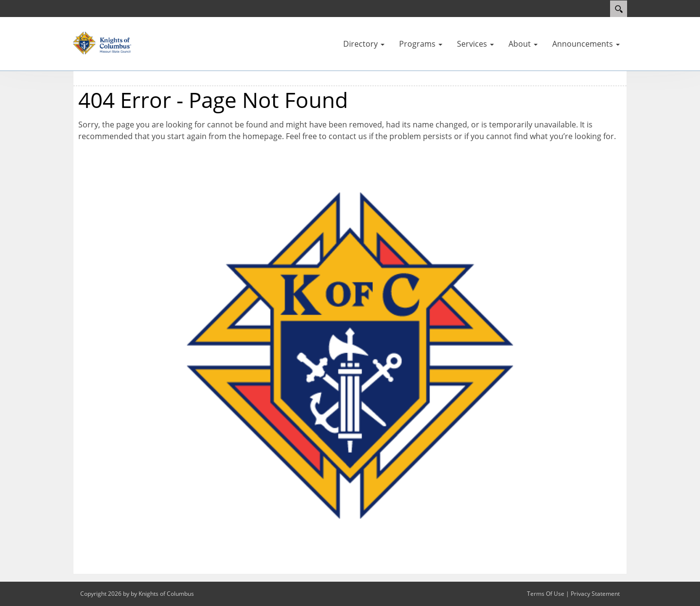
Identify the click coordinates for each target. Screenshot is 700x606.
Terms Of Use (546, 594)
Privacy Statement (595, 594)
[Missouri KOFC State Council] (102, 42)
